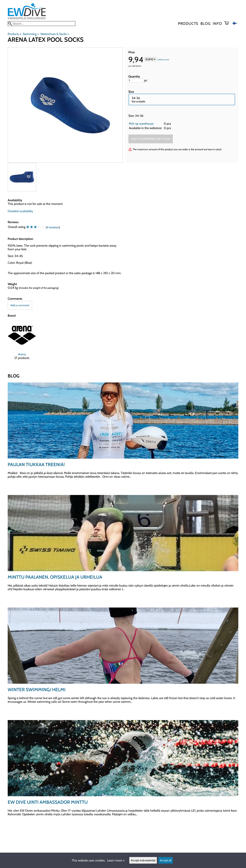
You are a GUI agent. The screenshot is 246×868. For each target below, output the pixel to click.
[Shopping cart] (228, 23)
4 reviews (53, 227)
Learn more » (116, 860)
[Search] (42, 24)
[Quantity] (136, 80)
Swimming (31, 34)
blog (205, 23)
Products (188, 23)
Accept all (166, 860)
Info (217, 23)
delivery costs (164, 60)
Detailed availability (20, 211)
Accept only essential (143, 860)
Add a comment (20, 305)
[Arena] (22, 344)
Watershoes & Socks (55, 34)
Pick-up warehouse (141, 124)
